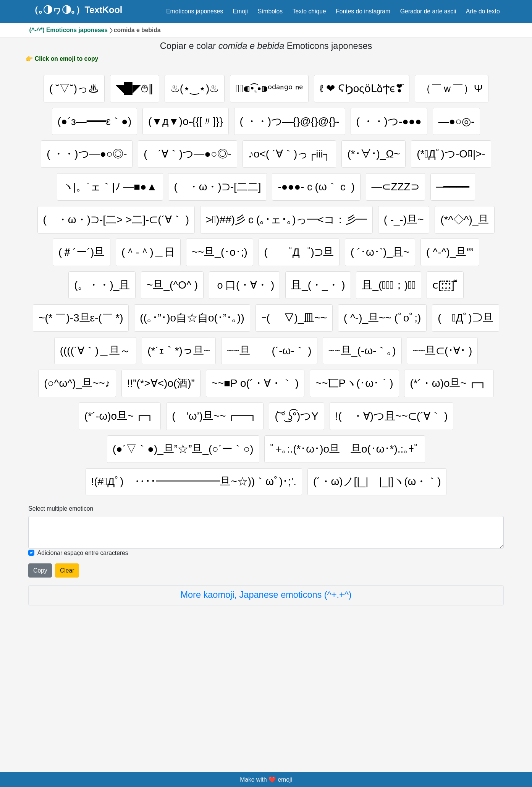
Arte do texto (483, 11)
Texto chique (309, 11)
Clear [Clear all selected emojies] (67, 695)
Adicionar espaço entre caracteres (83, 677)
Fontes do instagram (363, 11)
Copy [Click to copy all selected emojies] (40, 695)
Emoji (240, 11)
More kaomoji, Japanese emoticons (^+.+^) (266, 720)
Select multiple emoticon (61, 633)
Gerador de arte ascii (428, 11)
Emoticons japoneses (195, 11)
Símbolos (270, 11)
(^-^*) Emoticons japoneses (69, 30)
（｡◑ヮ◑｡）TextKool (76, 10)
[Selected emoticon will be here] (266, 657)
